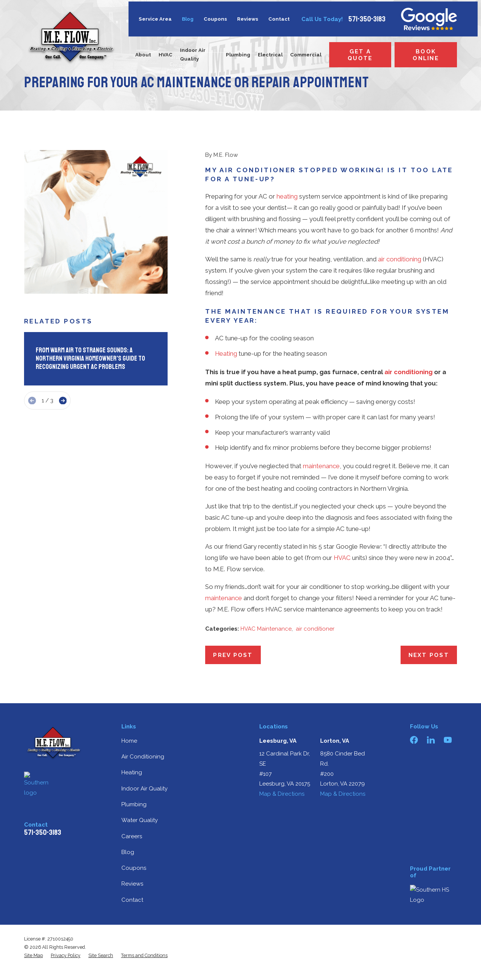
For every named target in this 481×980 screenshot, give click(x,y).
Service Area (155, 19)
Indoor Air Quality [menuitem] (193, 55)
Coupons (215, 19)
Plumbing (134, 804)
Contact (279, 19)
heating (287, 196)
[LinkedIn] (431, 740)
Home (129, 741)
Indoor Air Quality (144, 789)
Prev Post (233, 655)
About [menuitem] (143, 55)
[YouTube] (448, 740)
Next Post (429, 655)
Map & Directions (282, 794)
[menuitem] (33, 956)
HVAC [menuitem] (166, 55)
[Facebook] (414, 740)
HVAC (342, 558)
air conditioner (315, 629)
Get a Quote (360, 55)
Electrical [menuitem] (270, 55)
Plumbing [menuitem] (238, 55)
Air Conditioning (143, 757)
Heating (226, 353)
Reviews (248, 19)
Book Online (426, 55)
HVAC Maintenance (266, 629)
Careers (132, 836)
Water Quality (140, 820)
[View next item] (63, 401)
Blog (188, 19)
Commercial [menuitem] (306, 55)
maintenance (321, 466)
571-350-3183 (367, 19)
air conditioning (400, 259)
